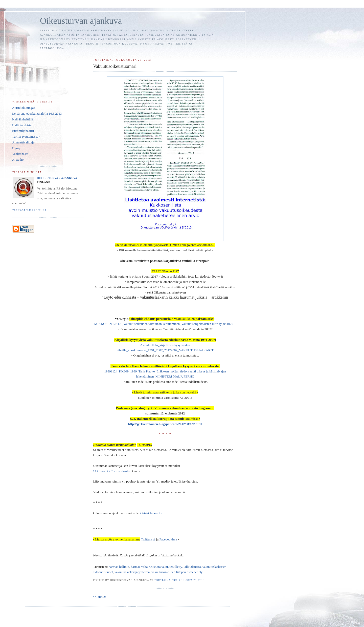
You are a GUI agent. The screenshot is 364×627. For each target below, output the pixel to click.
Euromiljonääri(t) (24, 131)
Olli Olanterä (192, 567)
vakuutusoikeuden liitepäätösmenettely (177, 572)
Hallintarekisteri (23, 125)
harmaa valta (139, 567)
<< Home (99, 597)
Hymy (16, 148)
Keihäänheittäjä (22, 119)
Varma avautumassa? (26, 137)
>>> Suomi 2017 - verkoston (112, 471)
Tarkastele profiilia (29, 210)
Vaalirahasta (20, 154)
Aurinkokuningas (24, 108)
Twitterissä (149, 539)
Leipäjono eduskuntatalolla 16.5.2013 (37, 113)
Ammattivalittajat (24, 142)
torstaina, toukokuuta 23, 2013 (179, 580)
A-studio (18, 160)
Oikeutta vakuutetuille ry (166, 567)
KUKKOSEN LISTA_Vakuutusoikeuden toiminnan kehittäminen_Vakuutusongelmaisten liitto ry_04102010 (165, 324)
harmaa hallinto (119, 567)
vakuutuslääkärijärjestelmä (132, 572)
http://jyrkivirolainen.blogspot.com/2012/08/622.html (165, 424)
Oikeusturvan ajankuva (81, 21)
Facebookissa (168, 539)
